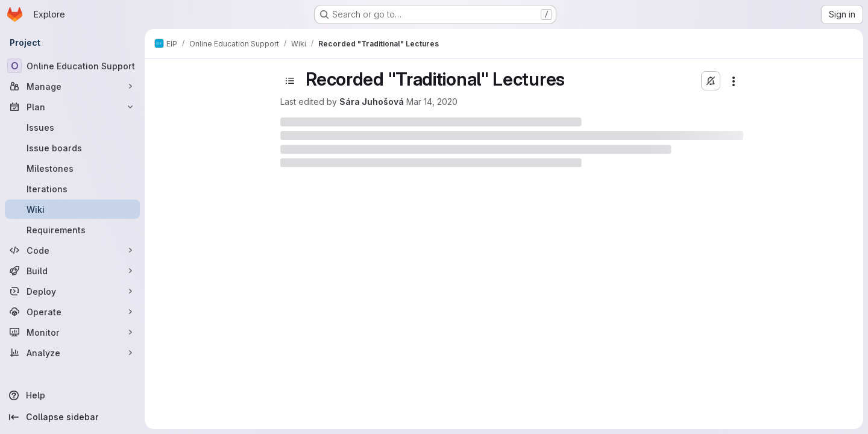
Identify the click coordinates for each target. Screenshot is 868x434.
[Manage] (72, 86)
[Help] (72, 395)
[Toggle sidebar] (290, 81)
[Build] (72, 271)
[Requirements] (72, 230)
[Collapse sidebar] (72, 417)
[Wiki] (72, 209)
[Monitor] (72, 332)
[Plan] (72, 107)
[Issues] (72, 127)
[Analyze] (72, 353)
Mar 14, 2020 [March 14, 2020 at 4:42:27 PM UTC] (432, 102)
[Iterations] (72, 189)
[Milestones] (72, 168)
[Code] (72, 250)
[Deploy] (72, 291)
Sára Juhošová (372, 102)
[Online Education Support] (72, 66)
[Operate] (72, 312)
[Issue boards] (72, 148)
